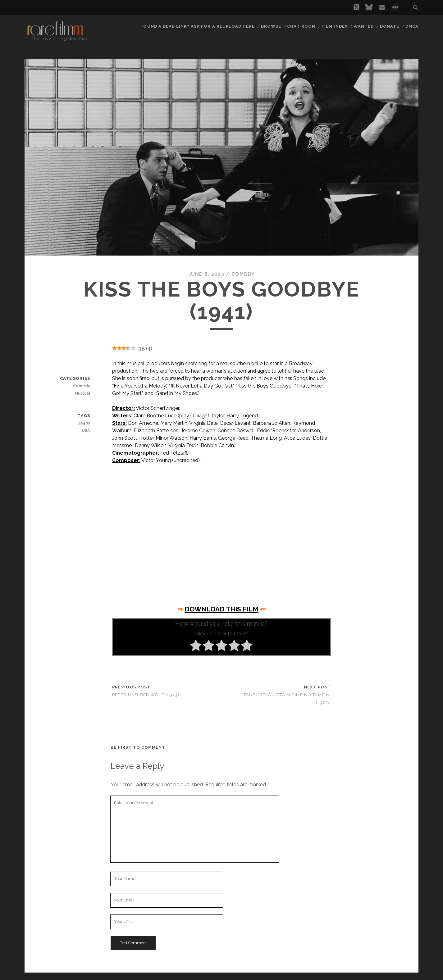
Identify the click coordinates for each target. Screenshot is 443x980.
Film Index (334, 26)
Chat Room (301, 26)
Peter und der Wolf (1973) (146, 695)
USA (86, 431)
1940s (84, 423)
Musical (82, 393)
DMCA (412, 26)
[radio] (196, 647)
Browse (271, 26)
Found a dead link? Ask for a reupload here (198, 26)
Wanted (364, 26)
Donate (390, 26)
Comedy (243, 274)
